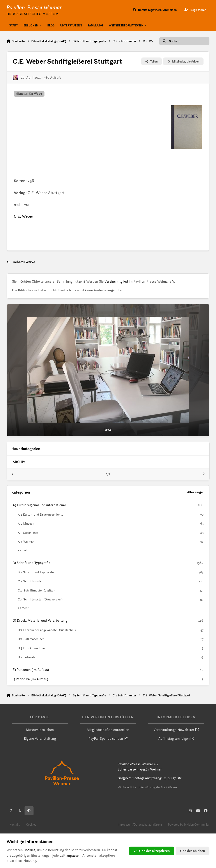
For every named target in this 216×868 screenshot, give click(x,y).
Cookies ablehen (193, 851)
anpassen (73, 855)
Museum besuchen (40, 730)
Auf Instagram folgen (174, 738)
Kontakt (15, 825)
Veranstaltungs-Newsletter (174, 730)
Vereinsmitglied (116, 281)
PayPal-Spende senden (106, 738)
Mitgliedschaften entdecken (108, 730)
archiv (19, 462)
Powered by (189, 825)
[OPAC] (108, 370)
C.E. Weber (24, 216)
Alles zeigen (196, 492)
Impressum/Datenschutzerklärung (140, 825)
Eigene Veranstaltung (40, 738)
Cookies (31, 825)
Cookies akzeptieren (152, 851)
